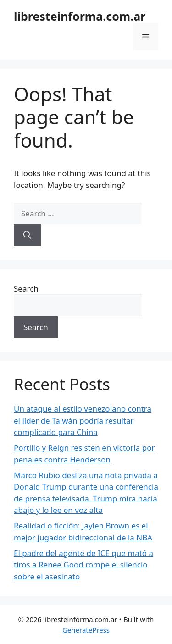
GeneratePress (86, 630)
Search (26, 289)
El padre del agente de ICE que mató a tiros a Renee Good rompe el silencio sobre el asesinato (83, 565)
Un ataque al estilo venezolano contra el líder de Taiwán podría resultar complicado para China (83, 420)
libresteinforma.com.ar (80, 16)
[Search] (27, 235)
